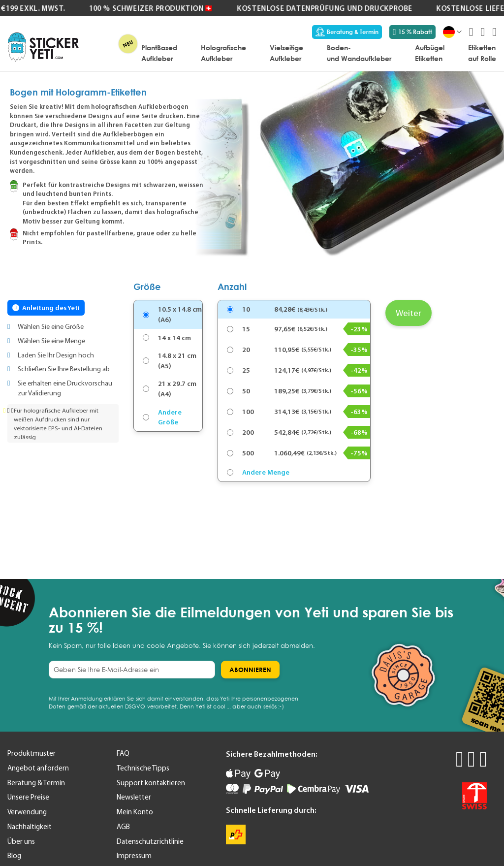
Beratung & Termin (347, 32)
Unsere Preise (28, 797)
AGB (123, 827)
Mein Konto (135, 812)
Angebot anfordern (38, 768)
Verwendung (27, 812)
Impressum (134, 856)
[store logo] (43, 47)
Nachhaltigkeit (30, 827)
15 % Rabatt (412, 32)
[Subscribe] (250, 670)
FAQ (123, 753)
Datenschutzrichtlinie (150, 841)
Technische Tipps (143, 768)
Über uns (21, 841)
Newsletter (134, 797)
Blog (14, 856)
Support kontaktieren (151, 783)
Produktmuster (31, 753)
